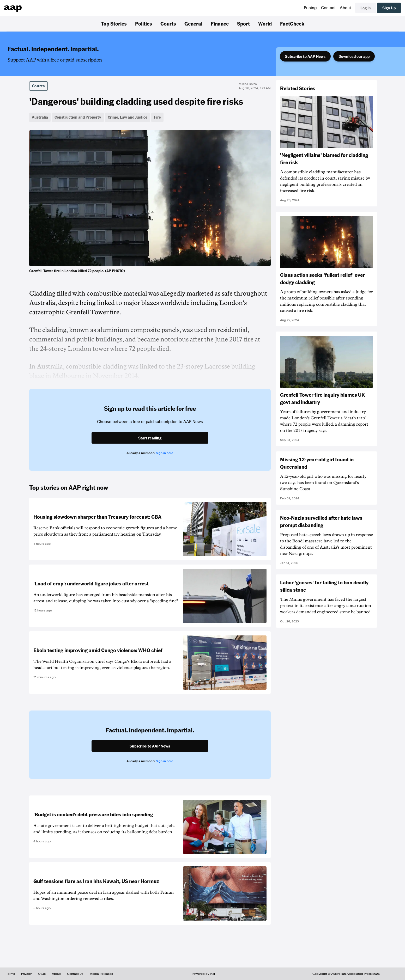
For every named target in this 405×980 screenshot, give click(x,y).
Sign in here (165, 453)
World (265, 23)
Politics (144, 23)
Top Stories (114, 23)
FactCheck (292, 23)
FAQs (42, 974)
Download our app (354, 56)
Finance (220, 23)
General (193, 23)
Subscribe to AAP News (305, 56)
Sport (243, 23)
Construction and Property (78, 117)
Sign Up (389, 8)
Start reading (150, 438)
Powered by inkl (203, 974)
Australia (40, 117)
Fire (157, 117)
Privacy (26, 974)
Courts (168, 23)
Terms (11, 974)
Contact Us (75, 974)
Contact (328, 8)
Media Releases (101, 974)
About (345, 8)
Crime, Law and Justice (128, 117)
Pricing (310, 8)
